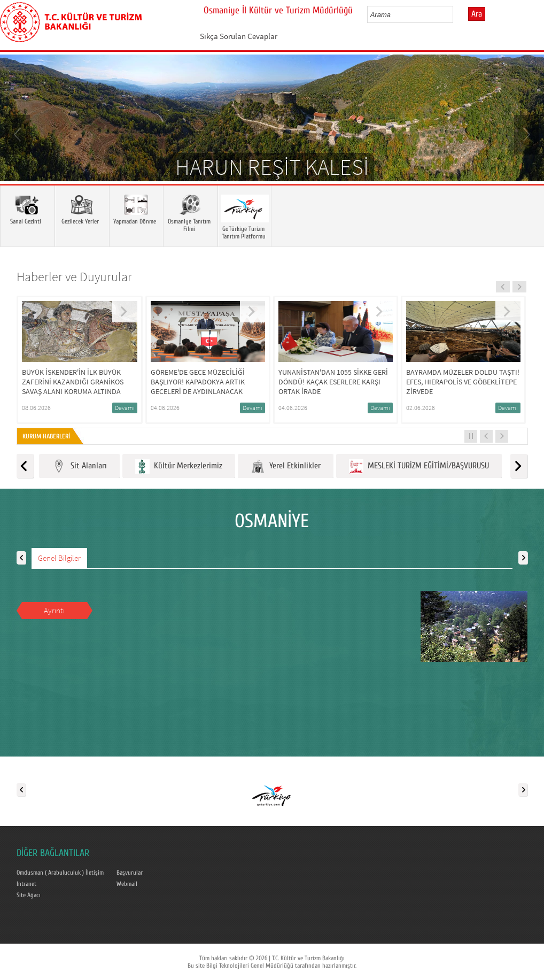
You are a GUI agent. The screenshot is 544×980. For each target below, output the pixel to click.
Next (525, 134)
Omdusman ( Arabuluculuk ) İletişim (60, 873)
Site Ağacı (29, 895)
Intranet (26, 884)
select (456, 14)
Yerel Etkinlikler (286, 466)
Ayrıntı (54, 610)
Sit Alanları (79, 466)
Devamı (125, 408)
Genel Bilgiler (59, 558)
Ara (477, 14)
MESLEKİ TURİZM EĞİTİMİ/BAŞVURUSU (419, 466)
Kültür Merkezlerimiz (179, 466)
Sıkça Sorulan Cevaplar (239, 36)
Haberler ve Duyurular (74, 277)
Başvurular (130, 873)
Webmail (127, 884)
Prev (19, 134)
